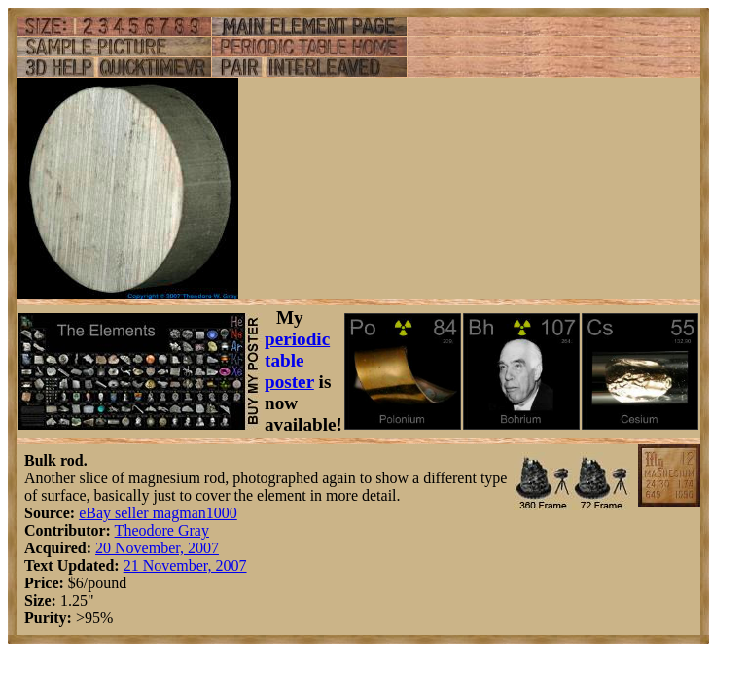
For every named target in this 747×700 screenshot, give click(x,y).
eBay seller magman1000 (158, 513)
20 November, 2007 (157, 548)
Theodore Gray (162, 530)
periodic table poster (297, 360)
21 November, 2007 (185, 565)
